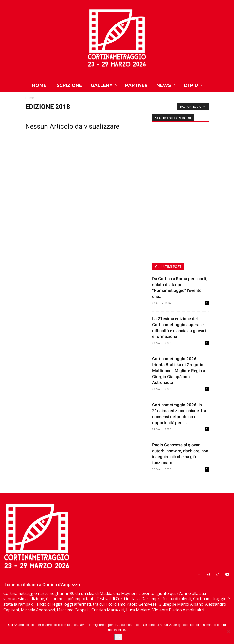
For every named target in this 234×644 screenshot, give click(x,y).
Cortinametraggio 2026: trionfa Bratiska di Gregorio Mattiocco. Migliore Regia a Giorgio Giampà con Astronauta (179, 371)
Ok (118, 637)
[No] (228, 631)
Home (30, 98)
